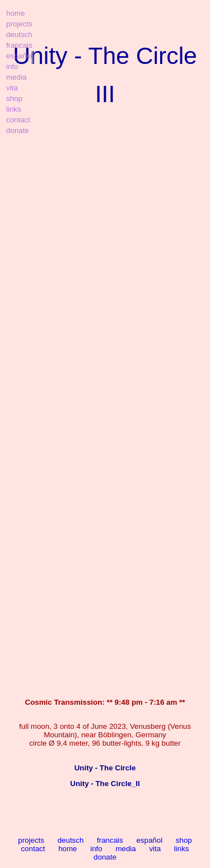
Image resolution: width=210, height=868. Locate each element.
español (149, 840)
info (96, 849)
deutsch (71, 840)
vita (155, 849)
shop (184, 840)
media (125, 849)
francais (110, 840)
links (182, 849)
